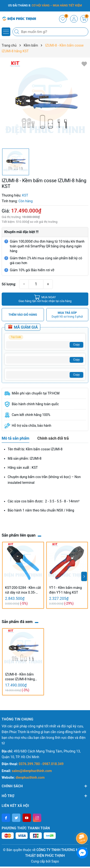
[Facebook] (6, 818)
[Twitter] (16, 818)
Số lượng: (9, 284)
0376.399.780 (30, 764)
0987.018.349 (53, 764)
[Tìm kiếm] (17, 32)
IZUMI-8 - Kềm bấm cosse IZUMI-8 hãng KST (20, 677)
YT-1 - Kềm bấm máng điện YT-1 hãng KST (66, 590)
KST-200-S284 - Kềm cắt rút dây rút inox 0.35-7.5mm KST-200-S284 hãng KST (23, 590)
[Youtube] (27, 818)
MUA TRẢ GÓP (67, 315)
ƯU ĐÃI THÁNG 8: (45, 5)
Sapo (55, 861)
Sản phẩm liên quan (19, 535)
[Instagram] (37, 818)
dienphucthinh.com (30, 777)
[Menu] (6, 32)
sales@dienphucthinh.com (32, 771)
